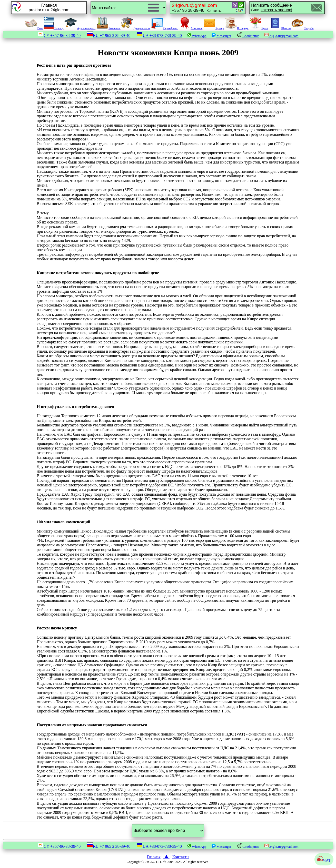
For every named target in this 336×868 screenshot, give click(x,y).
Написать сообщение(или (272, 8)
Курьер (214, 28)
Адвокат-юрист (80, 28)
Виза (34, 28)
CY (59, 35)
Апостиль (191, 28)
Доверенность (136, 28)
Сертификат (164, 28)
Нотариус (237, 28)
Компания (108, 28)
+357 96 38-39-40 (198, 8)
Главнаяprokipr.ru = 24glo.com (49, 8)
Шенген (280, 28)
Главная (154, 857)
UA (159, 35)
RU (108, 35)
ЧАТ (324, 860)
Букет (259, 28)
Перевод (54, 28)
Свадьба (302, 28)
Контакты (181, 857)
